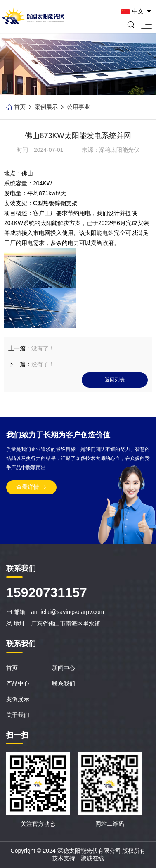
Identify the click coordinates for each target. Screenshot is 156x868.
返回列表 (115, 380)
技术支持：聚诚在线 (78, 858)
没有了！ (43, 348)
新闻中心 (64, 668)
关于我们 (18, 715)
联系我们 (64, 683)
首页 (20, 107)
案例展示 (46, 107)
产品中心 (18, 683)
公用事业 (78, 107)
